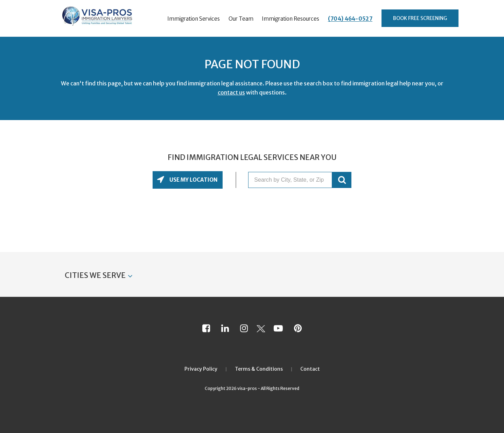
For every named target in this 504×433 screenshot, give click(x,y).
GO (342, 180)
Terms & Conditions (259, 369)
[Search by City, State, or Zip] (290, 180)
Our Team (241, 19)
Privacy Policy (201, 369)
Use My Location (193, 180)
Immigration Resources (290, 19)
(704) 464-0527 (350, 19)
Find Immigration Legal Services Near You (252, 158)
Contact (310, 369)
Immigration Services (194, 19)
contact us (231, 92)
